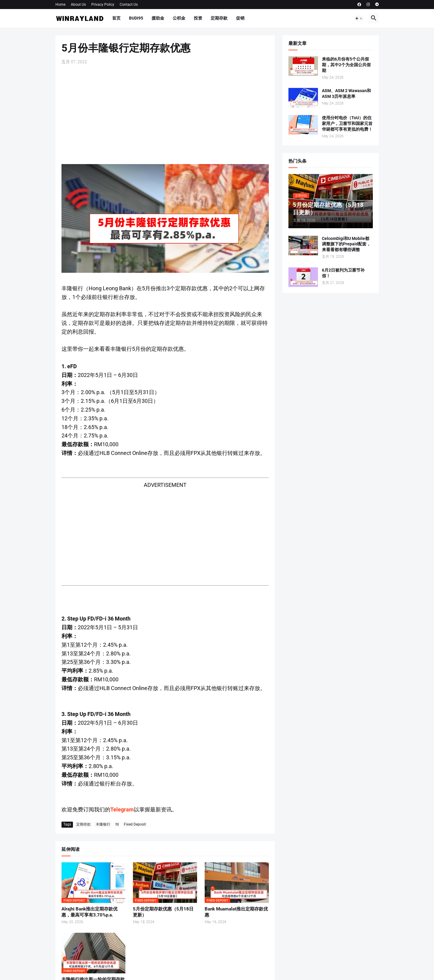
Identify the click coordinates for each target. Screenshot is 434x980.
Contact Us (129, 5)
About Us (78, 5)
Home (60, 5)
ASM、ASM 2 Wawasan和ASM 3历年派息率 (346, 93)
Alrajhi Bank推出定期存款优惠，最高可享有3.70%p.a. (90, 912)
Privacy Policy (103, 5)
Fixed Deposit (135, 824)
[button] (359, 18)
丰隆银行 (103, 824)
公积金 (179, 18)
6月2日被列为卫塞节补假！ (343, 273)
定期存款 (219, 18)
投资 (198, 18)
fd (117, 824)
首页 (116, 18)
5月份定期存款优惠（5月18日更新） (163, 912)
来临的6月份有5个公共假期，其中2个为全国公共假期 (346, 65)
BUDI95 (136, 18)
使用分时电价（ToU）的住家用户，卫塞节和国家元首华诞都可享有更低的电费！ (347, 123)
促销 (240, 18)
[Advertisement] (165, 114)
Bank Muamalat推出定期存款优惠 (236, 912)
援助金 (158, 18)
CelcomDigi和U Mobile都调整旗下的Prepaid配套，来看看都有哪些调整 (346, 244)
